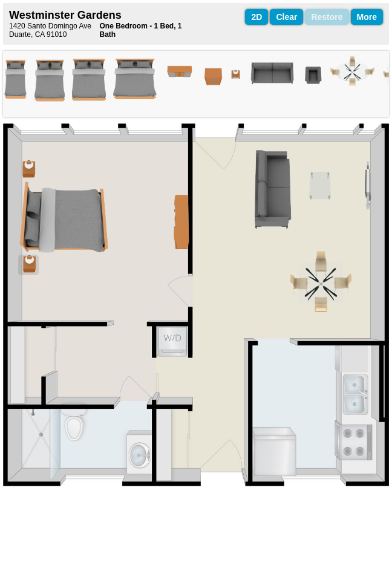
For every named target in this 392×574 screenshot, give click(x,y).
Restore (327, 17)
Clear (286, 17)
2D (256, 17)
